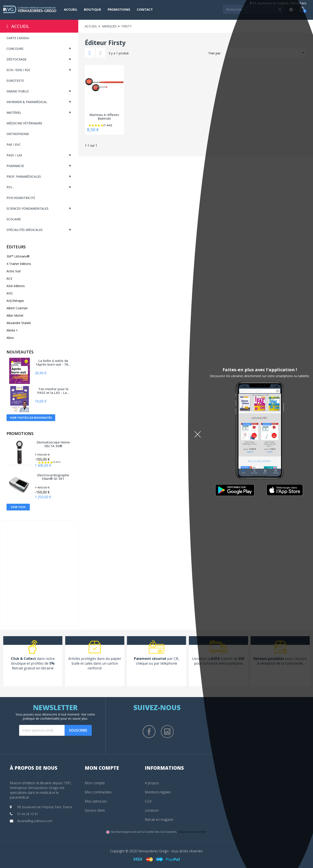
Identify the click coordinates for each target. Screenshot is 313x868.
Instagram (167, 732)
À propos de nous (34, 768)
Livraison (152, 810)
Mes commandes (98, 792)
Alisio (10, 338)
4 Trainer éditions (19, 264)
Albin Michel (15, 315)
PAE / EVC (14, 145)
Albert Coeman (17, 308)
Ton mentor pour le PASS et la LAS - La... (53, 391)
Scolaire (14, 219)
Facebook (149, 732)
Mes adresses (96, 801)
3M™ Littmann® (18, 256)
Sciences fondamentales (27, 208)
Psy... (10, 187)
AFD (10, 293)
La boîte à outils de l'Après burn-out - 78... (53, 363)
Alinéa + (12, 330)
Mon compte (95, 783)
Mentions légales (158, 792)
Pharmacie (15, 166)
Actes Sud (13, 271)
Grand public (18, 91)
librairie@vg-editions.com (35, 821)
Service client (95, 810)
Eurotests (15, 81)
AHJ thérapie (15, 301)
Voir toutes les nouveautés (31, 418)
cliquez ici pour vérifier (192, 832)
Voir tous (18, 507)
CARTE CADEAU (18, 38)
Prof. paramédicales (24, 176)
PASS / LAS (14, 155)
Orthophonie (18, 134)
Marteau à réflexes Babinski (104, 117)
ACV (9, 278)
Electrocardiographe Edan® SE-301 (53, 477)
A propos (152, 783)
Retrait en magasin (159, 819)
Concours (15, 49)
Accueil (20, 26)
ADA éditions (16, 286)
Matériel (14, 113)
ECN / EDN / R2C (18, 70)
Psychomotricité (21, 198)
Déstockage (17, 59)
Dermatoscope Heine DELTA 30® (53, 444)
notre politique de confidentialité (59, 716)
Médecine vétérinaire (24, 123)
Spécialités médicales (25, 230)
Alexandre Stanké (19, 323)
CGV (148, 801)
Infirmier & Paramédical (27, 102)
